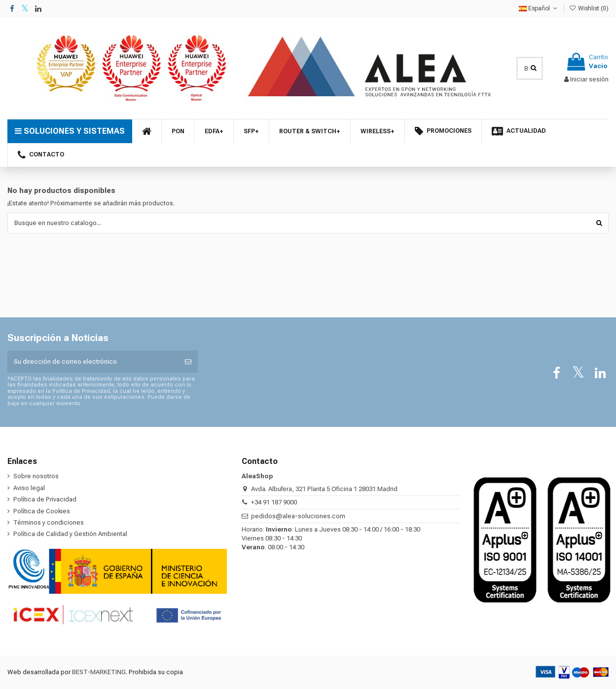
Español (539, 8)
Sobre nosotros (36, 476)
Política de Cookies (42, 511)
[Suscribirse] (188, 362)
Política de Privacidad (45, 499)
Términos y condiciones (49, 522)
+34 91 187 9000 (274, 502)
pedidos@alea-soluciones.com (298, 516)
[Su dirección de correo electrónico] (93, 362)
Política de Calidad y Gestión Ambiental (70, 534)
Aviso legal (29, 488)
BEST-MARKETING (99, 672)
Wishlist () (589, 8)
